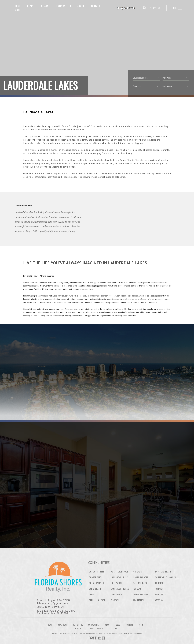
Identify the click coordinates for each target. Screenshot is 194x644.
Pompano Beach (163, 572)
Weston (159, 600)
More (18, 10)
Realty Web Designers (133, 633)
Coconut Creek (97, 572)
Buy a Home (63, 625)
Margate (115, 600)
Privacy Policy (96, 629)
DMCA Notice (79, 629)
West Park (161, 595)
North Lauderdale (142, 577)
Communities (64, 6)
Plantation (139, 600)
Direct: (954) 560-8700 (50, 606)
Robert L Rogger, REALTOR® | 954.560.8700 (125, 8)
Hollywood (117, 583)
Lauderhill (117, 595)
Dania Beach (95, 589)
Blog (118, 625)
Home (18, 6)
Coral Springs (96, 583)
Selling (46, 6)
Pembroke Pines (141, 595)
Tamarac (159, 589)
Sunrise (159, 583)
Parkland (138, 589)
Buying (31, 6)
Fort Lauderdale (120, 572)
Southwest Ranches (166, 577)
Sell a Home (78, 625)
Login (141, 625)
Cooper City (95, 577)
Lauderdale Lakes (120, 589)
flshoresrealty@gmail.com (52, 603)
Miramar (137, 572)
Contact (95, 6)
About (81, 6)
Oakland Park (140, 583)
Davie (92, 595)
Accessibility (114, 629)
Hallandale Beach (120, 577)
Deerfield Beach (97, 600)
